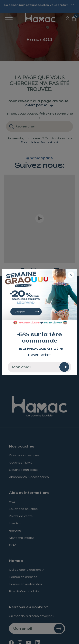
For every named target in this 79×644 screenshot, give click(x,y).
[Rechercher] (64, 367)
